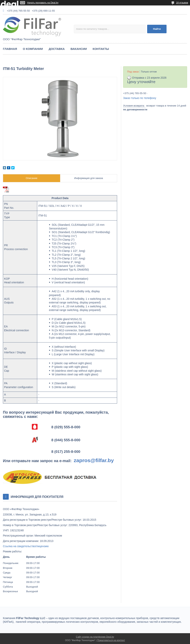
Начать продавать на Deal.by (43, 3)
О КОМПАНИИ (33, 49)
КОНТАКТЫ (101, 49)
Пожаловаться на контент (111, 640)
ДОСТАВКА (57, 49)
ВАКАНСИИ (79, 49)
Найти (157, 29)
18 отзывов (182, 3)
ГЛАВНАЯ (10, 49)
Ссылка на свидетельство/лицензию (26, 546)
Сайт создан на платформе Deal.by (95, 637)
